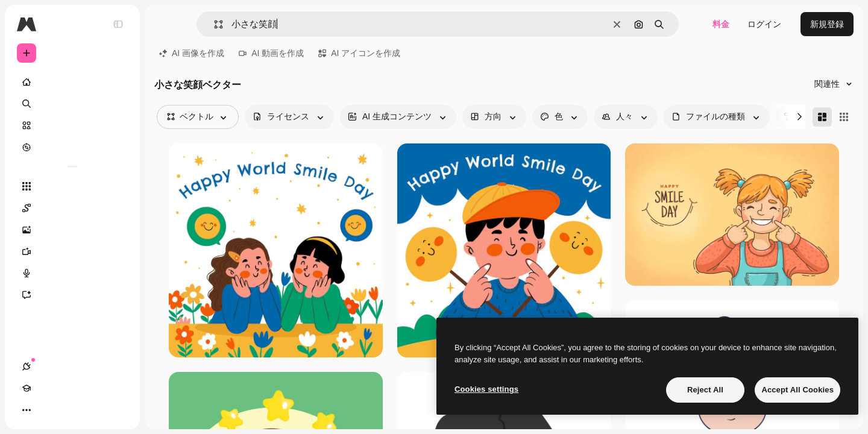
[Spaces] (72, 208)
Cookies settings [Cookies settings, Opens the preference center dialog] (486, 389)
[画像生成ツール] (72, 230)
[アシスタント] (72, 295)
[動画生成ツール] (72, 251)
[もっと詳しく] (72, 147)
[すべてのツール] (72, 186)
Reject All (705, 390)
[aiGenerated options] (398, 117)
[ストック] (72, 125)
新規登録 (827, 24)
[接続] (27, 410)
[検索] (72, 104)
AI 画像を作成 (192, 53)
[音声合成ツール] (72, 273)
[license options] (289, 117)
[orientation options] (494, 117)
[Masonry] (822, 117)
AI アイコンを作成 (359, 53)
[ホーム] (72, 82)
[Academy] (48, 410)
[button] (214, 24)
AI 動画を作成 (271, 53)
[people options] (626, 117)
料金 (721, 24)
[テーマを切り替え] (70, 410)
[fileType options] (717, 117)
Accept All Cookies (797, 390)
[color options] (560, 117)
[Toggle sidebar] (118, 24)
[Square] (844, 117)
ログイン (764, 24)
